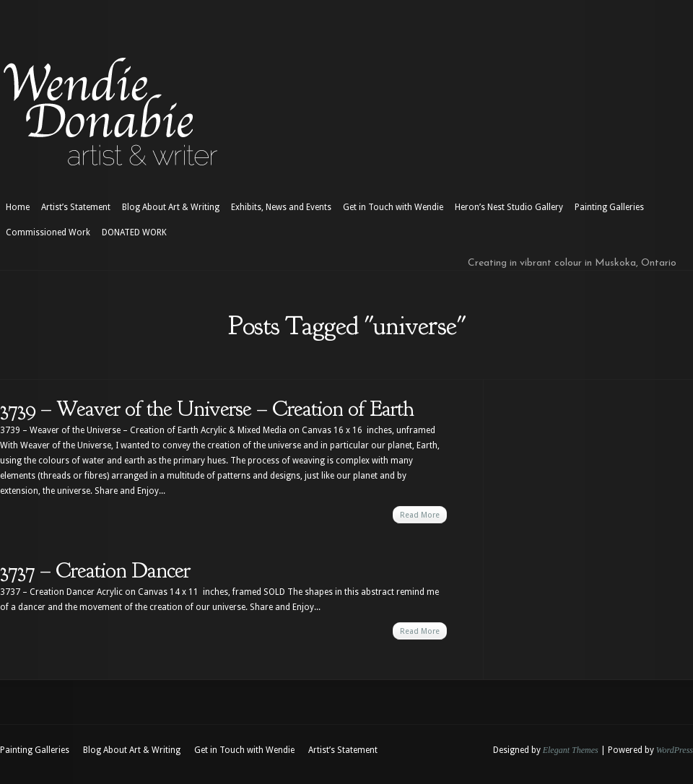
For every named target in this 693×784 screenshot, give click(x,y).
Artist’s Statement (76, 207)
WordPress (675, 750)
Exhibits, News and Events (281, 207)
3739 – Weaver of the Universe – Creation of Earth (207, 409)
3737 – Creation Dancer (95, 570)
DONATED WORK (134, 232)
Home (18, 207)
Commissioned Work (48, 232)
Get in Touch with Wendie (393, 207)
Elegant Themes (571, 750)
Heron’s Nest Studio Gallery (509, 207)
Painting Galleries (609, 207)
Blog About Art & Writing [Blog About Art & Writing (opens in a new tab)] (171, 207)
